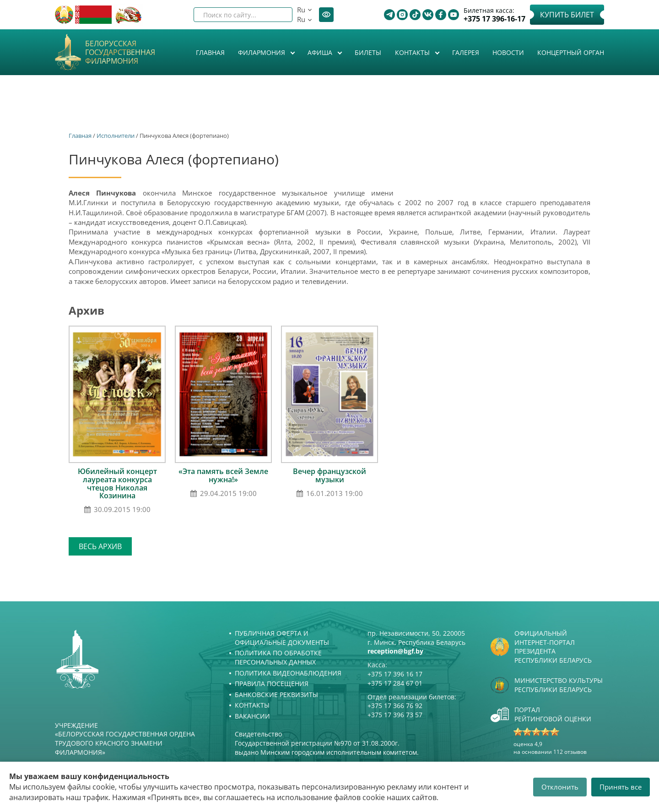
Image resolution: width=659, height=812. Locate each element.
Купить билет (567, 15)
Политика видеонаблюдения (288, 673)
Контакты (413, 52)
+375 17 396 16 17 (395, 674)
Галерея (466, 52)
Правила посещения (272, 684)
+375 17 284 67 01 (395, 683)
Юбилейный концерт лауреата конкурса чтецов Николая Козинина (117, 483)
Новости (508, 52)
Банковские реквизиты (276, 695)
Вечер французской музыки (329, 475)
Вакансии (252, 716)
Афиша (321, 52)
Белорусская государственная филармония (120, 53)
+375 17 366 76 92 (395, 706)
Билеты (368, 52)
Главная (210, 52)
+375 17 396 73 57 (395, 715)
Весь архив (100, 546)
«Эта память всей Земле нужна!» (223, 475)
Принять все (621, 787)
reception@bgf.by (395, 651)
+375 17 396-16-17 (494, 19)
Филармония (262, 52)
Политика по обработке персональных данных (278, 657)
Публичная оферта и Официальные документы (282, 638)
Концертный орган (571, 52)
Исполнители (116, 136)
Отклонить (560, 787)
